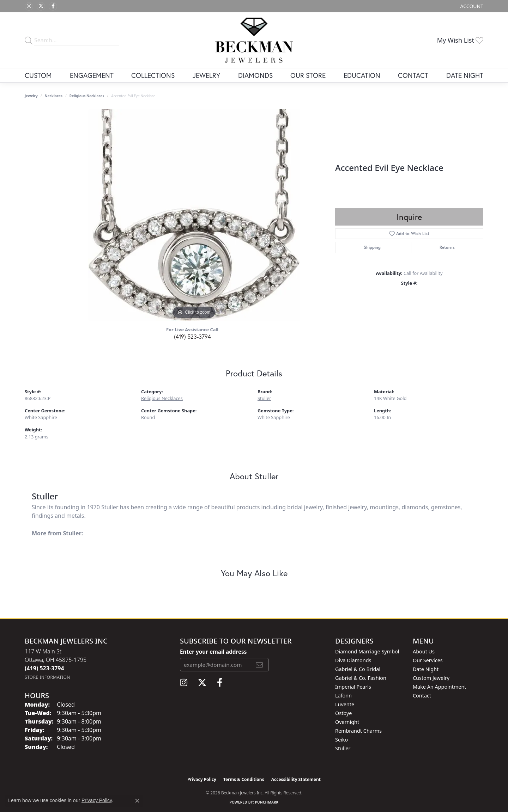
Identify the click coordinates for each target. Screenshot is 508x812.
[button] (471, 6)
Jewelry (206, 75)
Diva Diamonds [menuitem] (353, 660)
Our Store (308, 75)
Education (362, 75)
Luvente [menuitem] (345, 704)
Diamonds (255, 75)
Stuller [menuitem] (343, 748)
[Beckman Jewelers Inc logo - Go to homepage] (254, 40)
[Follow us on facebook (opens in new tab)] (53, 6)
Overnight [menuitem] (347, 722)
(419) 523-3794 (192, 336)
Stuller (264, 398)
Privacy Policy (202, 779)
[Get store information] (47, 677)
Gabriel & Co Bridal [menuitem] (358, 669)
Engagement (92, 75)
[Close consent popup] (137, 801)
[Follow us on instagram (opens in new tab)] (29, 6)
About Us (424, 651)
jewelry (31, 96)
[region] (194, 215)
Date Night (465, 75)
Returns (447, 247)
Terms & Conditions (244, 779)
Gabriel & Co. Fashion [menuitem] (361, 678)
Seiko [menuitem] (341, 740)
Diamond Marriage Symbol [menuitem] (367, 651)
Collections (153, 75)
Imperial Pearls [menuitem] (353, 687)
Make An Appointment (440, 687)
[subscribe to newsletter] (259, 665)
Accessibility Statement (296, 779)
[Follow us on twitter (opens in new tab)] (41, 6)
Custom (38, 75)
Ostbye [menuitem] (343, 713)
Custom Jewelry (431, 678)
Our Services (428, 660)
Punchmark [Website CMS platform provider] (267, 802)
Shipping (372, 247)
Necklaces (54, 96)
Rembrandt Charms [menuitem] (358, 731)
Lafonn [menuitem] (343, 696)
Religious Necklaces (87, 96)
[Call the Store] (44, 668)
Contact (413, 75)
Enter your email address (213, 652)
